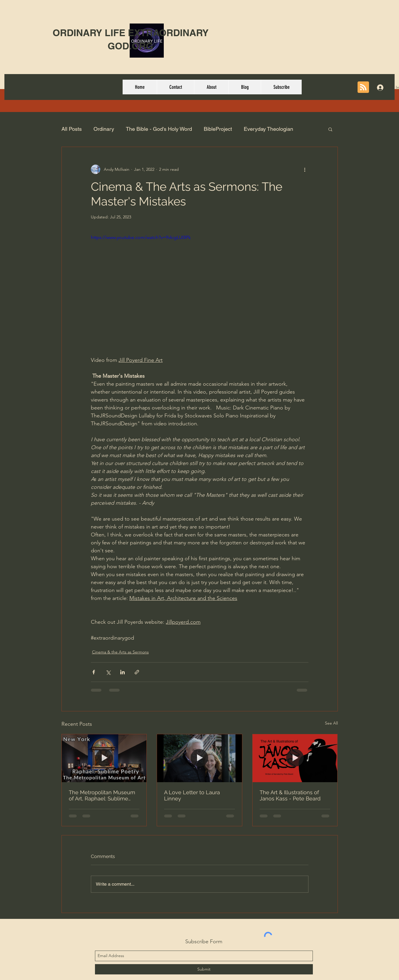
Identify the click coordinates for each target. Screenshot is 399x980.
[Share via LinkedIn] (122, 672)
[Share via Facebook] (94, 672)
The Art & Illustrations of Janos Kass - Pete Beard (290, 795)
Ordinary (104, 129)
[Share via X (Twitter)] (108, 672)
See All (331, 723)
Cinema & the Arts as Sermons (120, 652)
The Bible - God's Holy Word (159, 129)
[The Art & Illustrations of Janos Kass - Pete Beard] (295, 758)
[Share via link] (137, 672)
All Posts (72, 129)
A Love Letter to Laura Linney (192, 795)
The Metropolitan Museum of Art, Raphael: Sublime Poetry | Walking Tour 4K (102, 795)
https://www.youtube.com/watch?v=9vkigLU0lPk (141, 237)
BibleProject (218, 129)
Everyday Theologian (268, 129)
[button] (330, 129)
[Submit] (204, 969)
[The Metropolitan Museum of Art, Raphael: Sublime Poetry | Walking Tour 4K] (104, 758)
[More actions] (305, 169)
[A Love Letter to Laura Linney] (199, 758)
